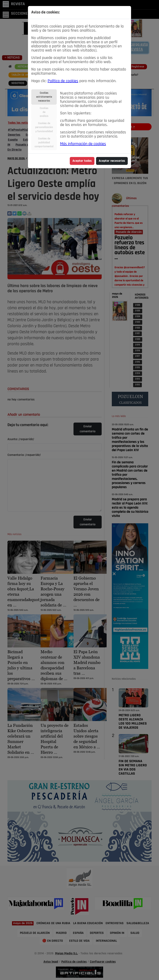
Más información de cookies (83, 144)
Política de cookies (63, 81)
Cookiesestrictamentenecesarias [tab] (44, 97)
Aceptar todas (82, 161)
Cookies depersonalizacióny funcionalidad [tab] (44, 127)
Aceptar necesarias (112, 161)
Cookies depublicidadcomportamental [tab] (44, 143)
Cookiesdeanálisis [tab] (44, 112)
